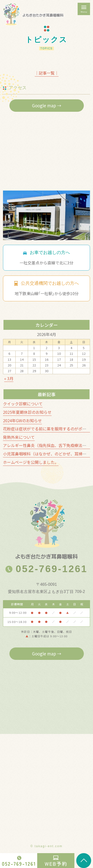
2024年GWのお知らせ (22, 420)
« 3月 (9, 378)
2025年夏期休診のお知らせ (27, 412)
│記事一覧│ (47, 73)
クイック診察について (23, 404)
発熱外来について (19, 437)
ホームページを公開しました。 (31, 462)
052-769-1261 (46, 569)
